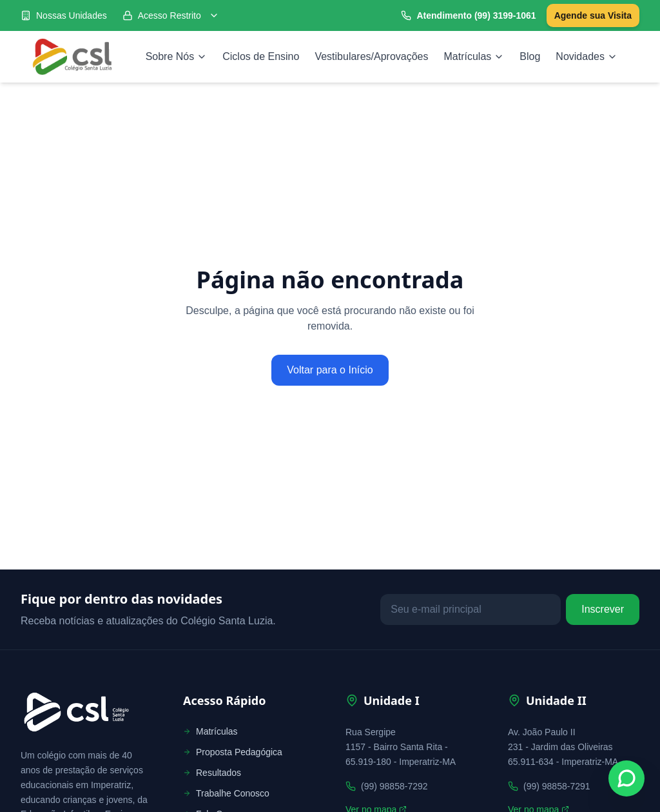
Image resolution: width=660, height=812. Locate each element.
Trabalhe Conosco (226, 793)
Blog (530, 56)
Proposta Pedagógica (233, 752)
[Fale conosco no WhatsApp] (626, 778)
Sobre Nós (177, 56)
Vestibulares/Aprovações (371, 56)
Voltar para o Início (330, 370)
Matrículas (474, 56)
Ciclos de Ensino (261, 56)
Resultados (212, 773)
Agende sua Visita (593, 15)
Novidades (587, 56)
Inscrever (603, 609)
